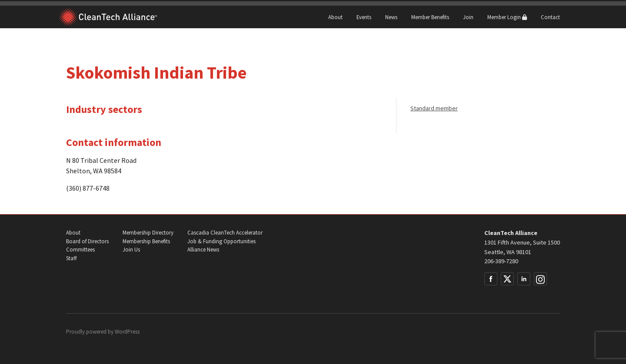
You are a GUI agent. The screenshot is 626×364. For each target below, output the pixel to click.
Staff (71, 258)
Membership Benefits (146, 241)
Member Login (507, 17)
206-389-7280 (501, 261)
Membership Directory (148, 233)
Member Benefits (430, 17)
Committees (80, 250)
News (391, 17)
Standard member (434, 108)
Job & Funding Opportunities (221, 241)
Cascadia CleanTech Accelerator (225, 233)
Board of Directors (87, 241)
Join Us (131, 250)
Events (364, 17)
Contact (550, 17)
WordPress (127, 332)
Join (468, 17)
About (335, 17)
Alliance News (203, 250)
